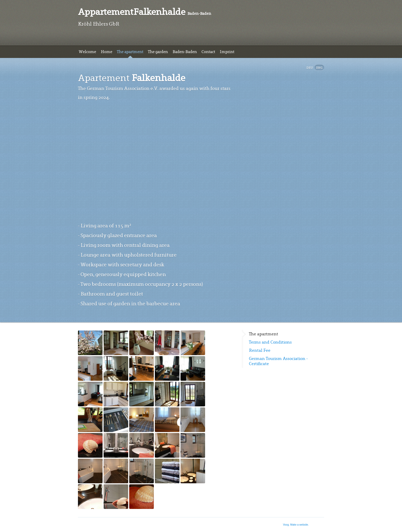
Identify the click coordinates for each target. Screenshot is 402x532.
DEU (310, 68)
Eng (319, 68)
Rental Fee (260, 350)
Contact (208, 52)
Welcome (87, 52)
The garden (158, 52)
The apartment (130, 52)
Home (107, 52)
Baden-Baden (185, 52)
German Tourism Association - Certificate (278, 361)
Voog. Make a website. (296, 525)
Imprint (227, 52)
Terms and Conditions (270, 342)
